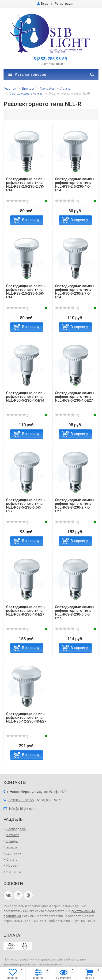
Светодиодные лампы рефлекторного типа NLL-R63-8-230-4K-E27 (26, 611)
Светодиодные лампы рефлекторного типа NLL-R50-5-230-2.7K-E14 (75, 291)
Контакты (14, 872)
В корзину (31, 220)
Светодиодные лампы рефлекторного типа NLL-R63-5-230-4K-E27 (75, 397)
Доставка (14, 853)
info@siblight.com (22, 809)
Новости (13, 865)
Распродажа (16, 829)
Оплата (12, 859)
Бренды (12, 841)
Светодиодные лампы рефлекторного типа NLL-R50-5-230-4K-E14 (26, 397)
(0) (18, 201)
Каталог (13, 835)
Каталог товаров (27, 74)
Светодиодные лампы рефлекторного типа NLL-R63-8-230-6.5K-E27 (75, 612)
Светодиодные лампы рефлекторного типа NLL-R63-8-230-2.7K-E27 (75, 505)
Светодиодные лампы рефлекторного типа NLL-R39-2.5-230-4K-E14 (75, 184)
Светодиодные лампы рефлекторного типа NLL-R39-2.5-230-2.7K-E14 (26, 184)
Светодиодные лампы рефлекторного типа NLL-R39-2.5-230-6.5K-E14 (26, 291)
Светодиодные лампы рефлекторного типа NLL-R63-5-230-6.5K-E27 (26, 505)
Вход (43, 4)
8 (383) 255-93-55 (50, 59)
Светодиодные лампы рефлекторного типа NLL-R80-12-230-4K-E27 (26, 717)
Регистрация (64, 4)
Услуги (12, 847)
